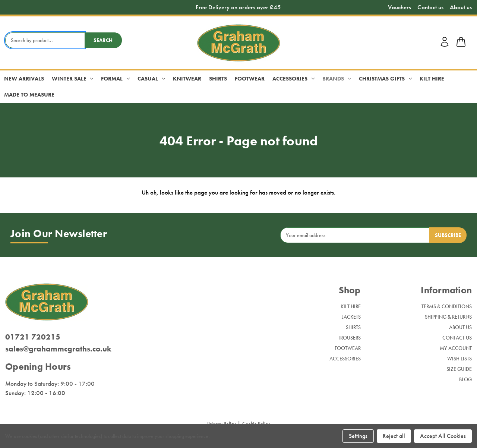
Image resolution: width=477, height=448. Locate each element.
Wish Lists (459, 359)
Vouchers (399, 7)
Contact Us (457, 338)
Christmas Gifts (385, 79)
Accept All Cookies (443, 436)
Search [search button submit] (103, 40)
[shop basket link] (461, 43)
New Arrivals (24, 79)
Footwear (250, 79)
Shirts (218, 79)
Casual (151, 79)
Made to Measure (29, 95)
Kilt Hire (432, 79)
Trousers (349, 338)
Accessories (293, 79)
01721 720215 (33, 337)
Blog (465, 379)
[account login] (445, 45)
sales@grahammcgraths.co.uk (58, 349)
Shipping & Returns (448, 317)
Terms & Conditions (447, 306)
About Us (460, 327)
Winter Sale (73, 79)
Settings (358, 436)
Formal (115, 79)
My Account (456, 348)
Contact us (430, 7)
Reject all (394, 436)
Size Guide (459, 369)
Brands (337, 79)
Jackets (351, 317)
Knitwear (187, 79)
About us (461, 7)
